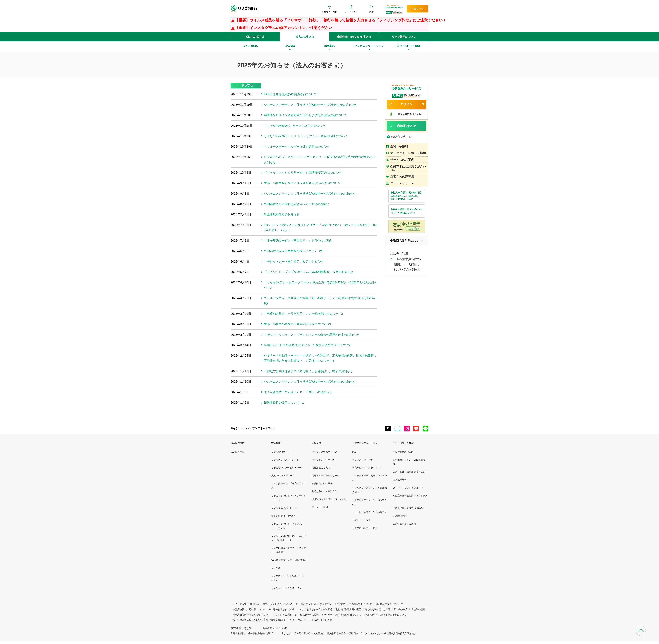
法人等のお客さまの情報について (286, 609)
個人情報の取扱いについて (389, 604)
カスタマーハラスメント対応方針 (315, 620)
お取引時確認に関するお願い (248, 620)
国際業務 (316, 443)
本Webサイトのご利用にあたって (280, 604)
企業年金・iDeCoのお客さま (354, 37)
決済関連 (276, 443)
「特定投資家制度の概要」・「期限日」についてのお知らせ (407, 264)
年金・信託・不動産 (403, 443)
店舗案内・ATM (329, 12)
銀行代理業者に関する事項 (280, 620)
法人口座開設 (238, 443)
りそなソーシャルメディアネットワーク (253, 428)
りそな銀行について (404, 37)
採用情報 (255, 604)
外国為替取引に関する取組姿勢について (386, 615)
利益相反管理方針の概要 (348, 609)
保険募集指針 (418, 609)
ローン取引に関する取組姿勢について (342, 615)
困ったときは (351, 12)
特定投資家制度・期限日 (377, 609)
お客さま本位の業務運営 (319, 609)
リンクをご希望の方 (286, 615)
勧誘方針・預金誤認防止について (355, 604)
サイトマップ (240, 604)
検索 (372, 12)
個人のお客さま (255, 37)
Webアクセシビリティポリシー (318, 604)
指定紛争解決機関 (309, 615)
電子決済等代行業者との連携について (252, 615)
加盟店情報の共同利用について (249, 609)
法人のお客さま (305, 37)
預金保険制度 (401, 609)
